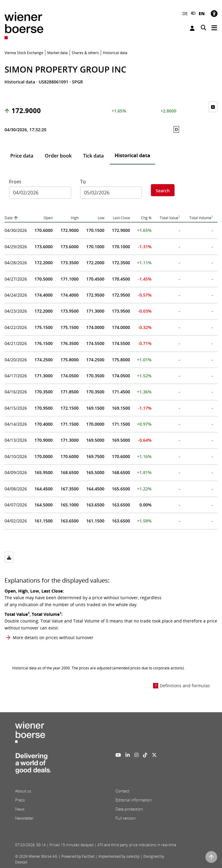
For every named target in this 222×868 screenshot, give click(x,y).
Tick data (93, 156)
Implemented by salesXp (119, 856)
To (83, 182)
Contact (122, 791)
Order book (58, 156)
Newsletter (24, 818)
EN (202, 13)
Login (192, 28)
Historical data (132, 155)
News (20, 809)
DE (185, 13)
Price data (22, 156)
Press (20, 800)
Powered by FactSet (78, 856)
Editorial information (134, 800)
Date (9, 218)
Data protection (129, 809)
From (15, 182)
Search (163, 191)
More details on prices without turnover (53, 637)
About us (23, 791)
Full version (126, 818)
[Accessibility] (214, 13)
